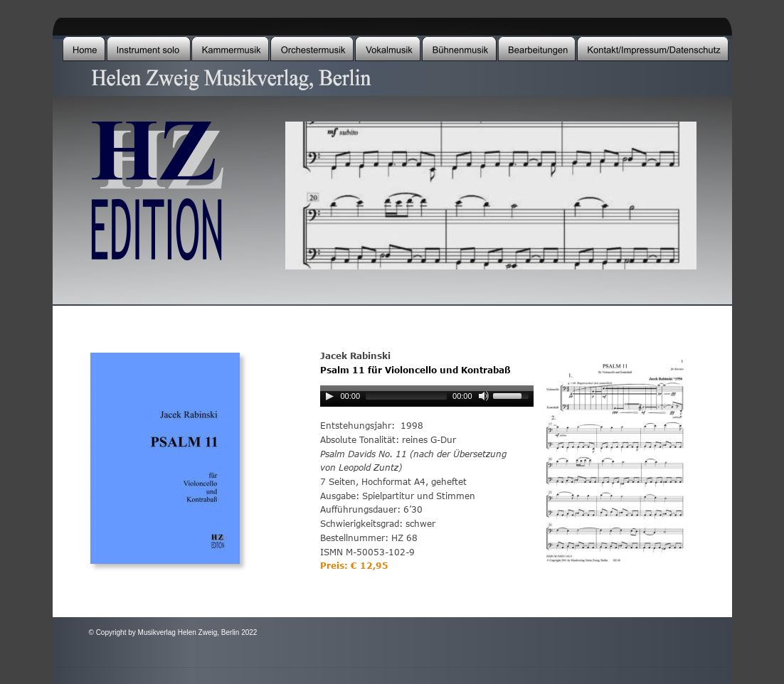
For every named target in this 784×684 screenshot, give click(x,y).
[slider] (406, 396)
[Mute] (484, 396)
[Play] (329, 396)
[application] (427, 399)
